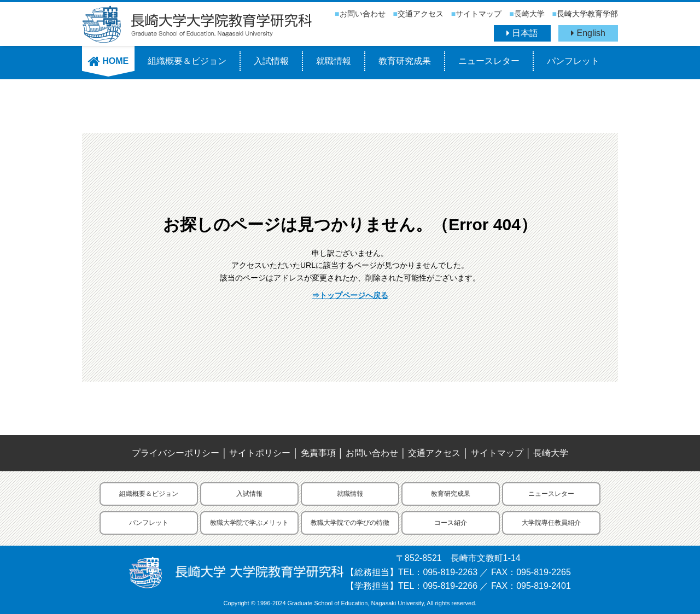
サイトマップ (479, 14)
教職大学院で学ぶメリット (249, 523)
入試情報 (271, 61)
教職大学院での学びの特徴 (350, 523)
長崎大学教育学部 (587, 14)
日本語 (522, 33)
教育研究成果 (405, 61)
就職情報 (334, 61)
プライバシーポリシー (176, 453)
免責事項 (318, 453)
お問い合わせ (363, 14)
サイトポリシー (260, 453)
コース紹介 (451, 523)
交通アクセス (421, 14)
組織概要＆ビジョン (187, 61)
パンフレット (573, 61)
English (588, 33)
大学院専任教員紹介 (551, 523)
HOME (108, 61)
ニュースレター (489, 61)
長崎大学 (529, 14)
